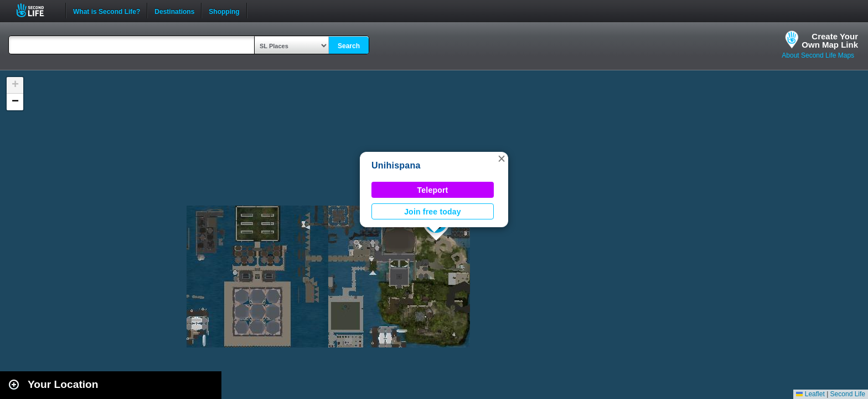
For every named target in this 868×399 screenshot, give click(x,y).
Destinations (174, 11)
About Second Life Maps (818, 55)
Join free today (433, 212)
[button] (502, 158)
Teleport (433, 190)
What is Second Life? (107, 11)
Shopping (224, 11)
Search (349, 46)
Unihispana (396, 165)
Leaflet (810, 394)
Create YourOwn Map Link (830, 40)
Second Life (36, 10)
